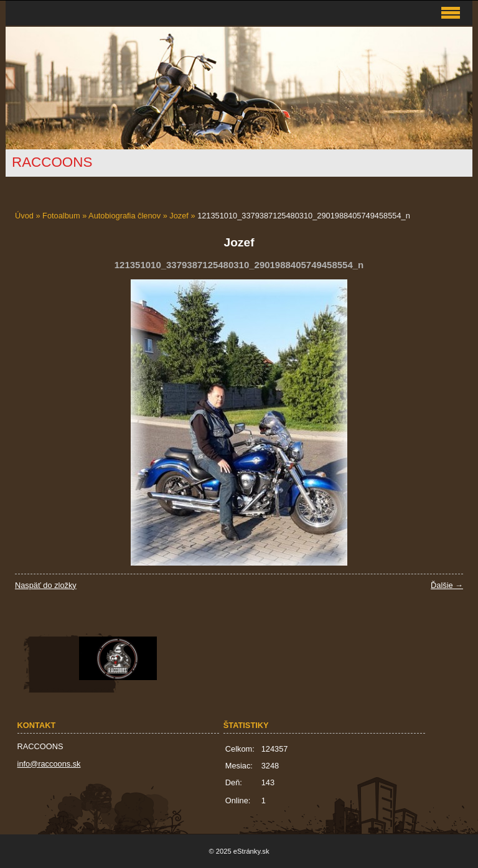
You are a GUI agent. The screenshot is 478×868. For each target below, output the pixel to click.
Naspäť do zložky (46, 585)
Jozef (179, 216)
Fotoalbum (61, 216)
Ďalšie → (447, 585)
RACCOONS (52, 162)
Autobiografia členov (124, 216)
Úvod (24, 216)
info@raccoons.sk (49, 764)
